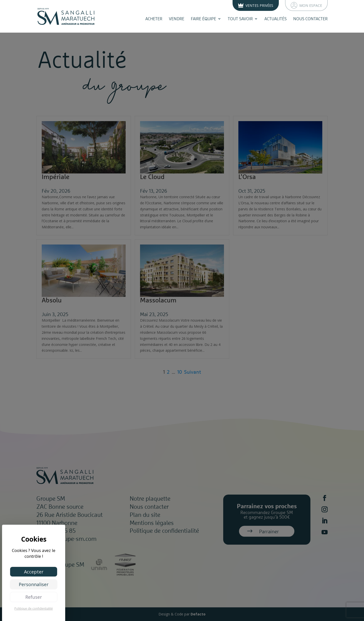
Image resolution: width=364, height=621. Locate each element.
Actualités (276, 19)
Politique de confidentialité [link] (34, 608)
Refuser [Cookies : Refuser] (34, 597)
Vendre (177, 19)
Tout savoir (240, 19)
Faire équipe (203, 19)
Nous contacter (310, 19)
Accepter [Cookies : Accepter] (34, 572)
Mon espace (306, 5)
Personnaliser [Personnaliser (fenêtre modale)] (34, 584)
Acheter (154, 19)
